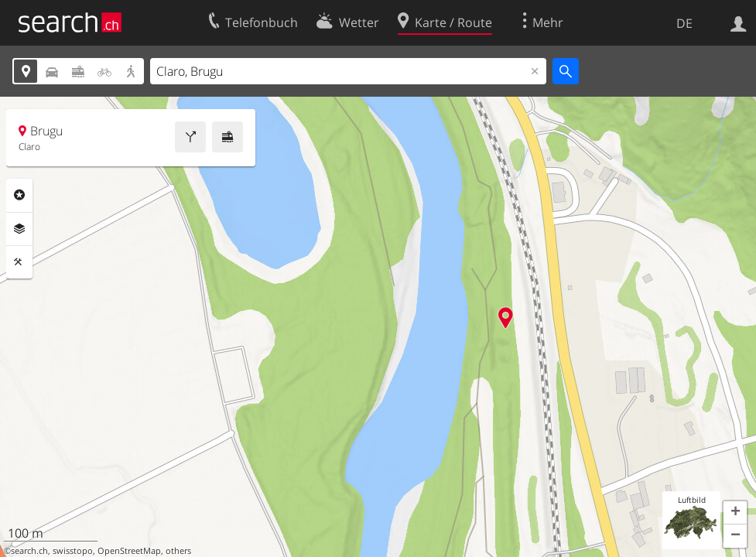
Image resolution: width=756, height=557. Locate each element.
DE (684, 23)
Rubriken (19, 195)
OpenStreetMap (129, 551)
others (178, 551)
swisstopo (73, 551)
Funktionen (19, 262)
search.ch (29, 551)
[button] (735, 513)
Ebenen (19, 229)
